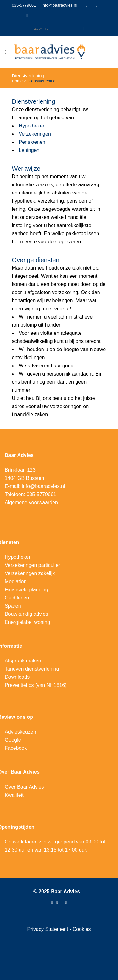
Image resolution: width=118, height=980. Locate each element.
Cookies (82, 929)
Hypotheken (32, 126)
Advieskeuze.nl (22, 732)
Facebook (16, 748)
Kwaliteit (14, 795)
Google (13, 740)
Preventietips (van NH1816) (36, 685)
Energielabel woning (27, 622)
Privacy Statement (48, 929)
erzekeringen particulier (34, 565)
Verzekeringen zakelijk (30, 573)
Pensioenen (32, 142)
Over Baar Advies (24, 787)
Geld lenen (17, 598)
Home (17, 81)
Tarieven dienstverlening (32, 669)
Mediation (16, 581)
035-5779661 (24, 5)
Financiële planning (26, 590)
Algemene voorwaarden (31, 503)
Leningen (29, 150)
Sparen (13, 606)
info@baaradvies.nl (59, 5)
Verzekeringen (35, 134)
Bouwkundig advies (26, 614)
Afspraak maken (23, 661)
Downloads (17, 677)
